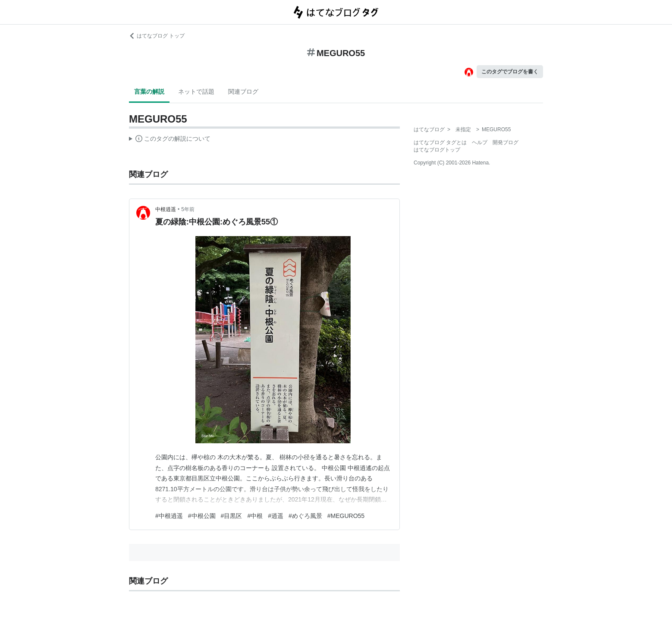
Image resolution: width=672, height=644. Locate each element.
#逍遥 (276, 516)
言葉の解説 (149, 92)
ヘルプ (480, 142)
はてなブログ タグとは (440, 142)
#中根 (255, 516)
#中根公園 (202, 516)
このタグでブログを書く (510, 72)
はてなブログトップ (437, 150)
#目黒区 (232, 516)
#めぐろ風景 (305, 516)
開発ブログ (506, 142)
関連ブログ (243, 92)
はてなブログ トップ (157, 36)
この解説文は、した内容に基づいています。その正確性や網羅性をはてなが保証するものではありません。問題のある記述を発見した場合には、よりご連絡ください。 (170, 140)
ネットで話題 (196, 92)
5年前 (188, 209)
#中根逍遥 (169, 516)
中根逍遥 (166, 209)
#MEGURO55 (346, 516)
